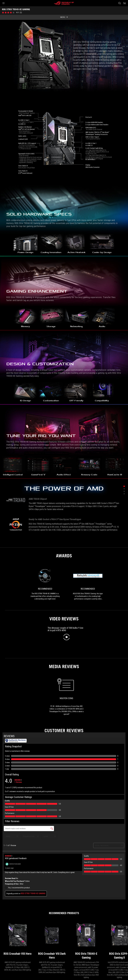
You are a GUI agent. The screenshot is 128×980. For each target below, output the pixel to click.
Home (17, 948)
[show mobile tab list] (64, 17)
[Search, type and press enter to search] (119, 3)
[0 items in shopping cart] (124, 3)
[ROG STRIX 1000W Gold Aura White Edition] (17, 824)
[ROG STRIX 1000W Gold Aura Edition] (86, 824)
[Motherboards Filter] (40, 932)
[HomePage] (4, 932)
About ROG (7, 948)
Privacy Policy (62, 960)
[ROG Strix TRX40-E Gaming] (86, 737)
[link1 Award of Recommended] (88, 380)
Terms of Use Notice (78, 960)
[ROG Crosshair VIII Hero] (17, 737)
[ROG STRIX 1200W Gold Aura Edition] (52, 824)
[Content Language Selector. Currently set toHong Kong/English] (10, 960)
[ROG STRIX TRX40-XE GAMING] (63, 932)
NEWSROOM (27, 948)
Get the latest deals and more (95, 938)
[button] (3, 3)
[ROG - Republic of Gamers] (64, 3)
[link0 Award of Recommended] (45, 380)
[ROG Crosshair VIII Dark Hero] (52, 737)
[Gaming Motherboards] (19, 932)
